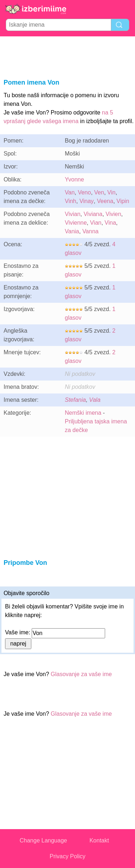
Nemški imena (83, 413)
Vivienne (76, 223)
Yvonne (74, 179)
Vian (96, 223)
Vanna (91, 231)
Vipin (123, 201)
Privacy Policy (68, 856)
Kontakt (99, 840)
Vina (111, 223)
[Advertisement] (68, 56)
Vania (72, 231)
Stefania (75, 400)
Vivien (113, 214)
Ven (99, 192)
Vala (95, 400)
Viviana (93, 214)
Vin (111, 192)
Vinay (87, 201)
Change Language (44, 840)
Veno (84, 192)
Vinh (71, 201)
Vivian (73, 214)
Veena (105, 201)
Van (70, 192)
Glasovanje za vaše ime (81, 674)
